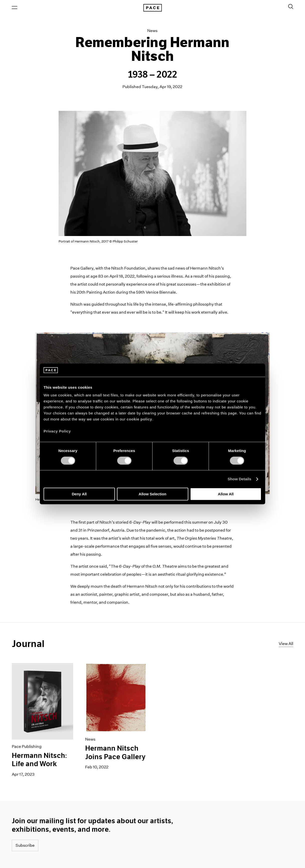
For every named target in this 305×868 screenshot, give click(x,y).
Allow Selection (153, 494)
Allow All (226, 494)
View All (286, 644)
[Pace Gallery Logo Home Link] (153, 8)
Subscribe (25, 846)
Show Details (240, 479)
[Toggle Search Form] (291, 7)
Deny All (79, 494)
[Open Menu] (15, 8)
